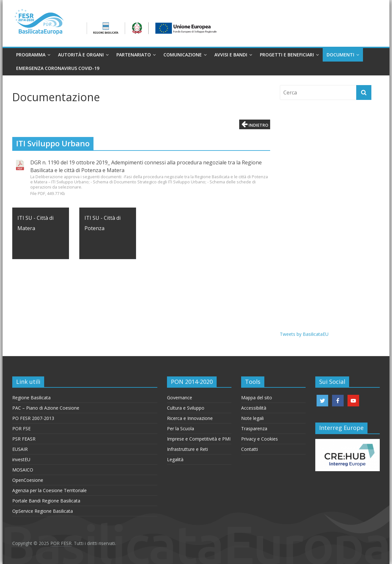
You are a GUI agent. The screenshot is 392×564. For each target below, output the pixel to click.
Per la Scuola (181, 428)
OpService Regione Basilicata (43, 511)
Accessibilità (254, 408)
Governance (180, 398)
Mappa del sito (257, 398)
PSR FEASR (24, 439)
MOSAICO (23, 470)
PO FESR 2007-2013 (33, 418)
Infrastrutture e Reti (187, 449)
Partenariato (134, 55)
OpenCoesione (28, 480)
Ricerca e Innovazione (190, 418)
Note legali (252, 418)
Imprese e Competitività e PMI (199, 439)
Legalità (175, 459)
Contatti (250, 449)
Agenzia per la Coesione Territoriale (49, 490)
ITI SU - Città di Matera (35, 223)
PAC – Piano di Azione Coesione (46, 408)
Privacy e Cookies (260, 439)
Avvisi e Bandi (231, 55)
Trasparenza (254, 428)
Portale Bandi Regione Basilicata (46, 501)
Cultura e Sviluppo (186, 408)
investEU (21, 459)
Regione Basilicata (31, 398)
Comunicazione (183, 55)
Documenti (340, 55)
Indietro (255, 124)
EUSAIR (20, 449)
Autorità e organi (81, 55)
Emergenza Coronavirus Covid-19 (58, 68)
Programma (31, 55)
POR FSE (21, 428)
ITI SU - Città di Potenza (103, 223)
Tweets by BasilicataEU (304, 334)
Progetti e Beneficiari (287, 55)
